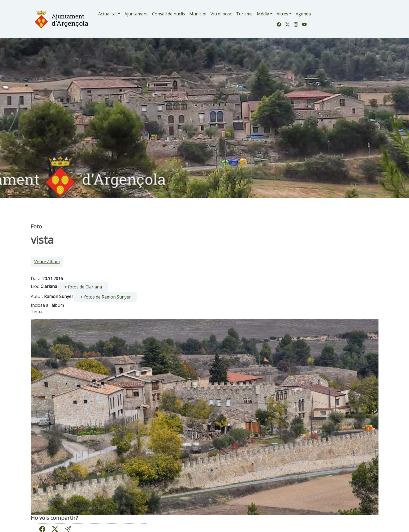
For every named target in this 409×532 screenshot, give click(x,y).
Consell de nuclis (169, 14)
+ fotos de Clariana (83, 287)
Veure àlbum (47, 262)
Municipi (198, 14)
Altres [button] (282, 14)
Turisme (244, 14)
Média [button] (263, 14)
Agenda (303, 14)
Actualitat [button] (108, 14)
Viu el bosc (221, 14)
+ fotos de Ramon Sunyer (105, 297)
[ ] (83, 287)
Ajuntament (136, 14)
